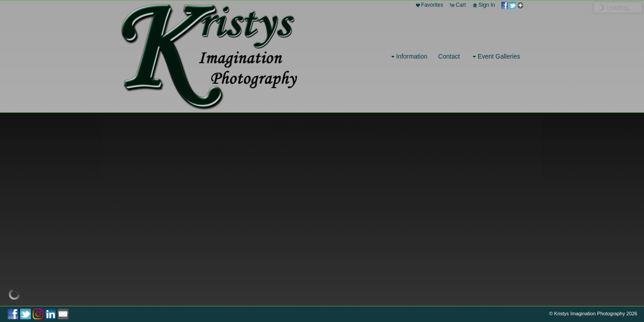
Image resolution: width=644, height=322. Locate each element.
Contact (449, 56)
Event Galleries (495, 57)
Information (408, 57)
